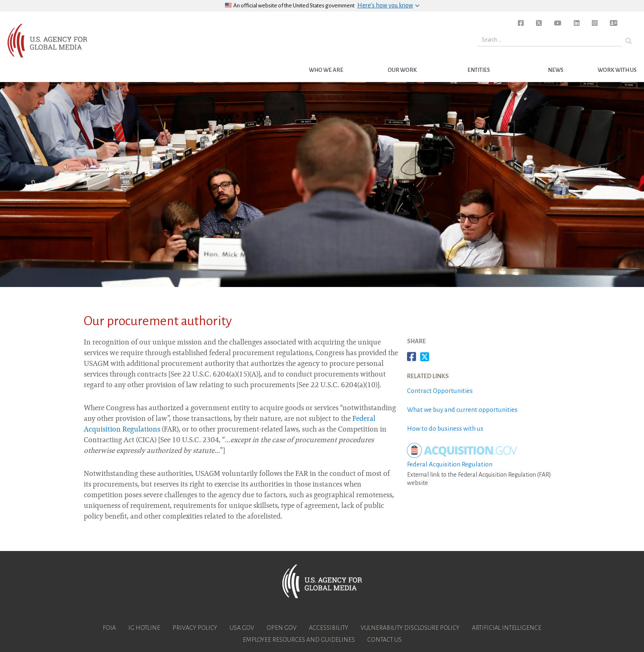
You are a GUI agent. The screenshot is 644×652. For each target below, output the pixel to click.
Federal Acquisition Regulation (450, 464)
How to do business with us (445, 428)
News (556, 70)
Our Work (402, 70)
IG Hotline (144, 628)
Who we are (326, 70)
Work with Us (617, 70)
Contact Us (384, 640)
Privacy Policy (195, 628)
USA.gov (242, 628)
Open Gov (282, 628)
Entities (479, 70)
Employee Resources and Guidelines (299, 640)
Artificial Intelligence (507, 628)
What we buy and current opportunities (462, 410)
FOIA (109, 628)
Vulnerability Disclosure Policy (410, 628)
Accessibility (329, 628)
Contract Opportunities (440, 391)
